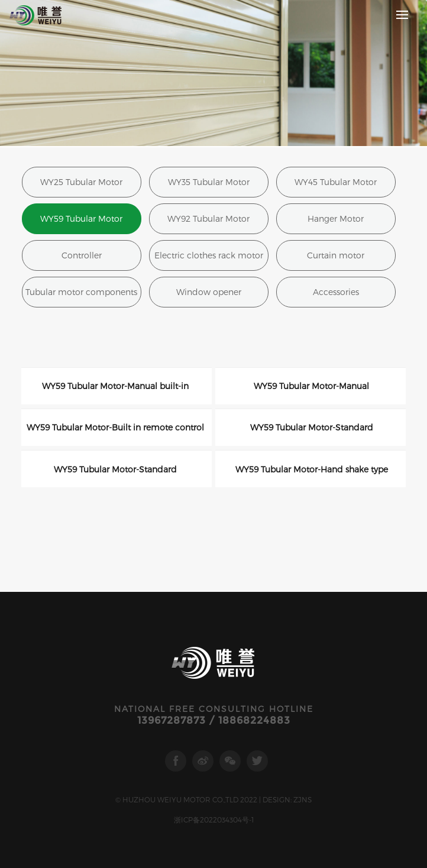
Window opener (209, 292)
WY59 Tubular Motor (81, 218)
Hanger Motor (336, 218)
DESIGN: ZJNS (287, 799)
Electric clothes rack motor (209, 255)
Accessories (336, 292)
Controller (82, 255)
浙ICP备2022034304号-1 (214, 820)
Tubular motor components (81, 292)
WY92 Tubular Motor (208, 218)
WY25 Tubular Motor (81, 182)
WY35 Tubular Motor (209, 182)
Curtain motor (336, 255)
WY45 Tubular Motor (336, 182)
